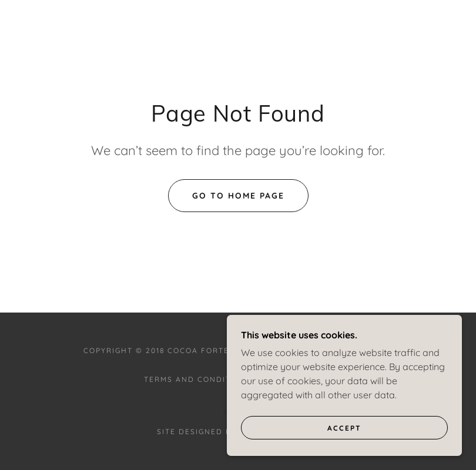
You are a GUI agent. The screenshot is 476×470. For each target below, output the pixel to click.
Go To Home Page (238, 196)
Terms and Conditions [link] (198, 379)
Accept (344, 452)
